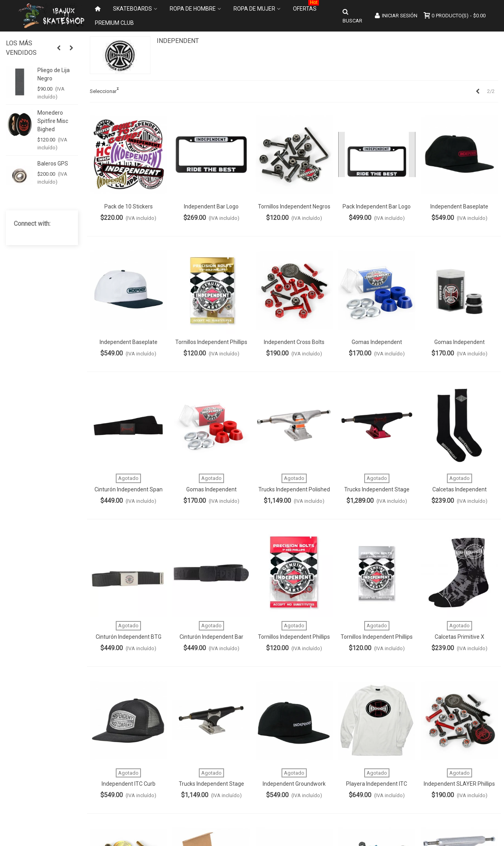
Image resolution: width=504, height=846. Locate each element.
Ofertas (306, 7)
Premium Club (114, 23)
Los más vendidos (21, 48)
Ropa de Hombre (193, 9)
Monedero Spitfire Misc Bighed (53, 121)
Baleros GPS (53, 164)
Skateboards (132, 9)
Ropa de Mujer (254, 9)
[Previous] (478, 91)
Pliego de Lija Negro (54, 74)
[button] (59, 48)
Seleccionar (103, 91)
